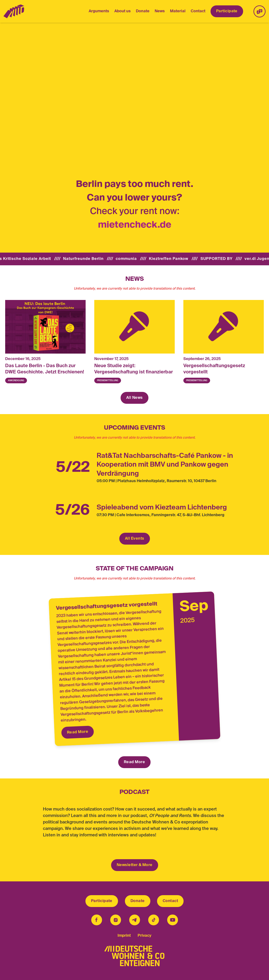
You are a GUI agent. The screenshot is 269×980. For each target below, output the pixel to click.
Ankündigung (16, 381)
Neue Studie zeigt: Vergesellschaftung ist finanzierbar (134, 369)
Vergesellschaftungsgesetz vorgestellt (214, 369)
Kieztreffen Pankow (176, 259)
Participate (227, 11)
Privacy (145, 936)
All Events (135, 539)
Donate (143, 11)
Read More (78, 732)
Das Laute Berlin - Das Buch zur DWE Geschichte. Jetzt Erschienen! (45, 369)
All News (134, 398)
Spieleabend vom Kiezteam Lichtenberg (162, 508)
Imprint (124, 936)
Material (178, 11)
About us (123, 11)
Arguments (99, 11)
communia (134, 259)
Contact (198, 11)
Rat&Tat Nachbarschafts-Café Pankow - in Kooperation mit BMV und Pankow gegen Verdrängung (165, 465)
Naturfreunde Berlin (91, 259)
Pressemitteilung (108, 381)
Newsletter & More (135, 865)
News (160, 12)
